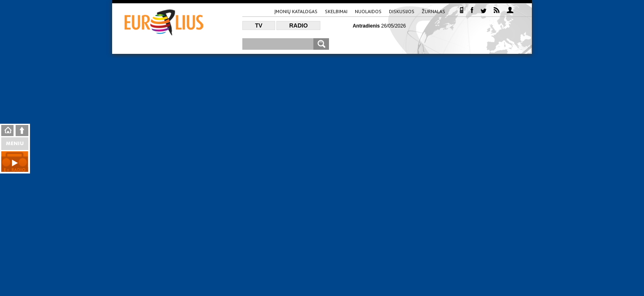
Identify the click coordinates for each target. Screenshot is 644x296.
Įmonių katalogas (296, 11)
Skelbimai (336, 11)
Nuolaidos (368, 11)
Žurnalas (434, 11)
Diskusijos (402, 11)
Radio (298, 25)
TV (259, 25)
